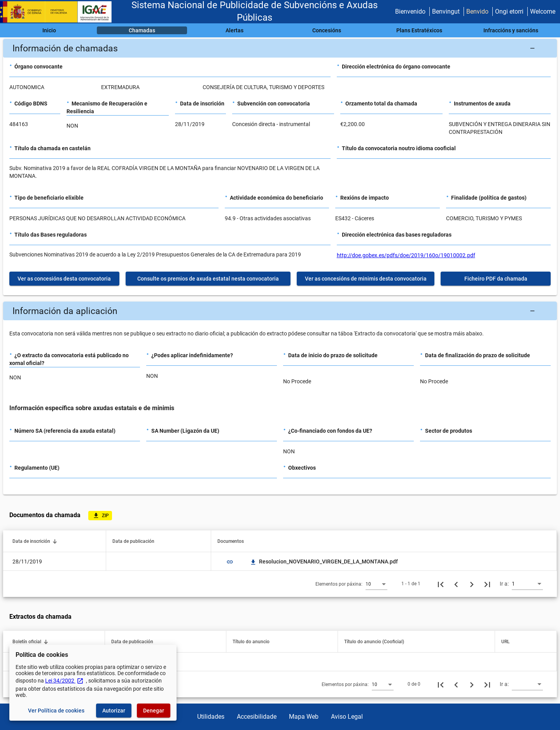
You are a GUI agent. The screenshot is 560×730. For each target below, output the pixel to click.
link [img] (230, 562)
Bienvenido (410, 11)
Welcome (543, 11)
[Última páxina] (487, 584)
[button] (280, 48)
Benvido (477, 11)
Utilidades (211, 717)
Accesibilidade (257, 717)
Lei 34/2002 (64, 681)
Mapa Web (304, 717)
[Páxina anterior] (456, 584)
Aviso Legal (347, 717)
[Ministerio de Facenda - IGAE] (59, 12)
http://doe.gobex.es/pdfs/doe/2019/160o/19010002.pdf (406, 255)
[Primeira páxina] (441, 584)
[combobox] (376, 584)
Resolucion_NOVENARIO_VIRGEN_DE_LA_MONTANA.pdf (324, 562)
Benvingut (446, 11)
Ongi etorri (509, 11)
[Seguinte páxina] (472, 584)
